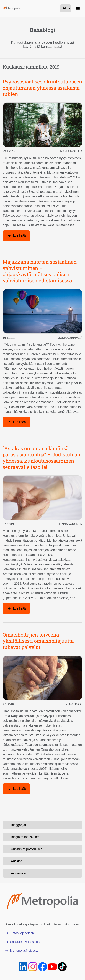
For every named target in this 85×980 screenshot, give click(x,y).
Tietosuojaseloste (22, 933)
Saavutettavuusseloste (26, 942)
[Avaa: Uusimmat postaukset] (42, 849)
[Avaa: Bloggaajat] (42, 825)
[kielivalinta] (65, 8)
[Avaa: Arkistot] (42, 861)
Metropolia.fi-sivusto (24, 951)
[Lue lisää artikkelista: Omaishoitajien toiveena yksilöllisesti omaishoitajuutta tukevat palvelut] (16, 789)
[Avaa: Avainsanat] (42, 873)
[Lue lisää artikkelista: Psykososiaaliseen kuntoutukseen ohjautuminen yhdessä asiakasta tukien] (16, 236)
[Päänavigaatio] (78, 8)
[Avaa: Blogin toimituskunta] (42, 837)
